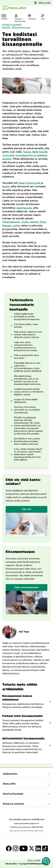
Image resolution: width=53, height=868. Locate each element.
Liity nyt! (27, 509)
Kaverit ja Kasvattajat (13, 794)
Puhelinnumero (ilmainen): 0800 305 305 (27, 827)
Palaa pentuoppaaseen (27, 587)
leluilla (6, 187)
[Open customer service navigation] (46, 861)
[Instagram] (15, 848)
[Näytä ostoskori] (33, 17)
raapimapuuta (24, 208)
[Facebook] (9, 848)
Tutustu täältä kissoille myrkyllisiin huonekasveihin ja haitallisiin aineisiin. (25, 156)
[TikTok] (45, 848)
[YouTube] (23, 848)
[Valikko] (7, 17)
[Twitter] (31, 848)
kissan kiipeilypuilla (29, 183)
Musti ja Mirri (9, 784)
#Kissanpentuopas (21, 28)
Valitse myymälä (44, 3)
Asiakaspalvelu (10, 774)
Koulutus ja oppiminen (13, 804)
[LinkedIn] (38, 848)
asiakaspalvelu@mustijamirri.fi (27, 824)
